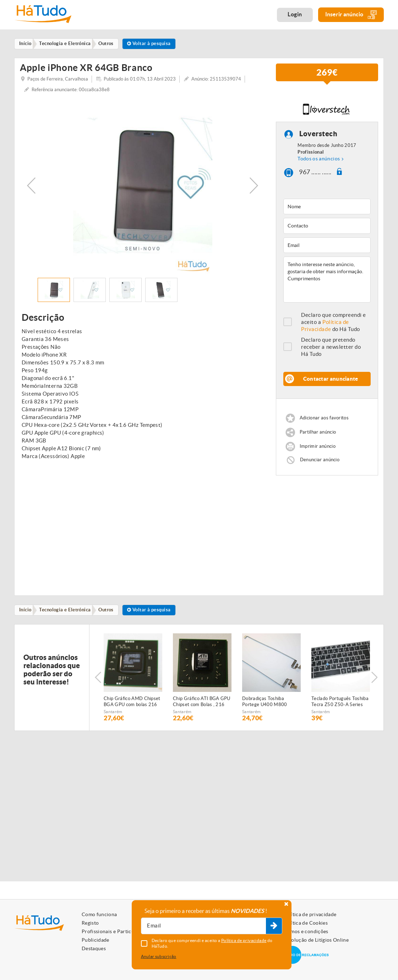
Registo (90, 923)
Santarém (113, 713)
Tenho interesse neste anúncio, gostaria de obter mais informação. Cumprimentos (327, 280)
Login (295, 14)
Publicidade (96, 940)
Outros (110, 611)
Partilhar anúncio (318, 433)
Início (26, 611)
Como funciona (99, 914)
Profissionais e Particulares (114, 931)
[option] (143, 186)
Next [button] (254, 186)
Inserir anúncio (351, 15)
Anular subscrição (159, 956)
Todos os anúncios (319, 159)
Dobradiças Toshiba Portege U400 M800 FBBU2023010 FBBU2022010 (265, 703)
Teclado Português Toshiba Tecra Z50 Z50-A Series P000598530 (340, 703)
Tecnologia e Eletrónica (67, 611)
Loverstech (318, 134)
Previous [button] (31, 186)
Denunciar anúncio (320, 460)
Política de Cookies (305, 923)
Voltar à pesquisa (155, 44)
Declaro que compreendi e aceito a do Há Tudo (334, 323)
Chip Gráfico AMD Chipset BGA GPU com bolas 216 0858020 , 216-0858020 (132, 703)
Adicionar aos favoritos (324, 419)
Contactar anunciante (331, 379)
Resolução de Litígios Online (316, 940)
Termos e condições (306, 931)
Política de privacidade (310, 914)
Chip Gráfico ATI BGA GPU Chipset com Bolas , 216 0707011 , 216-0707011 (202, 703)
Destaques (94, 948)
